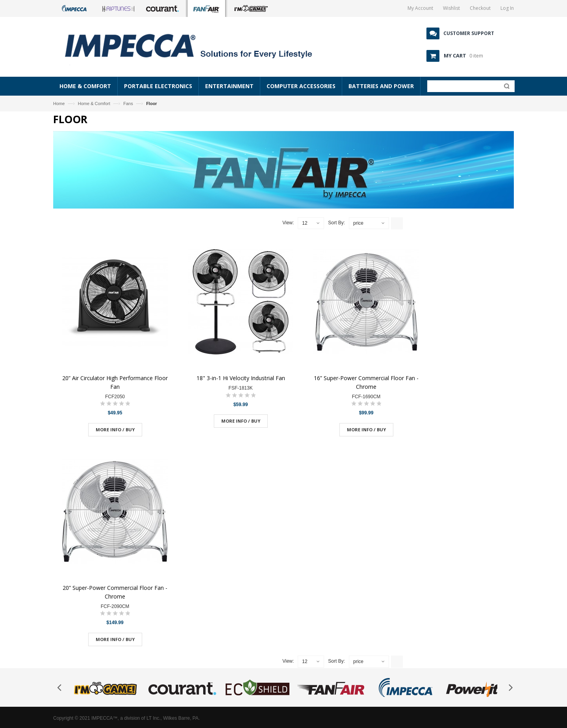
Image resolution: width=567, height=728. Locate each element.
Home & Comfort (94, 103)
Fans (128, 103)
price (358, 223)
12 (305, 223)
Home (59, 103)
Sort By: (336, 223)
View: (288, 223)
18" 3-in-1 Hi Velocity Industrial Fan (241, 378)
